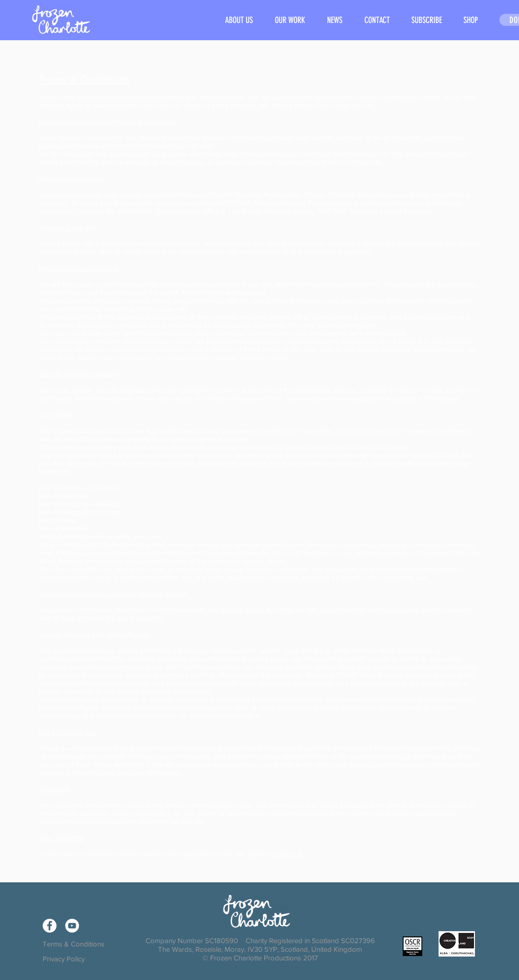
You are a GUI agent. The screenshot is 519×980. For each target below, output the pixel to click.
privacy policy (241, 610)
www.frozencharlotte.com (78, 195)
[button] (290, 20)
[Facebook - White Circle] (50, 926)
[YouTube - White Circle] (72, 926)
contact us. (287, 854)
